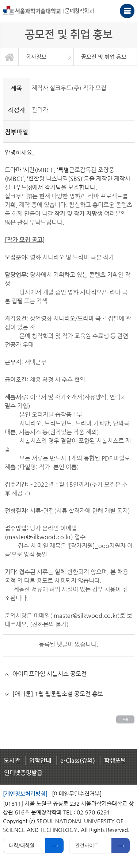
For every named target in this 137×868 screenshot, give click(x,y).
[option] (46, 57)
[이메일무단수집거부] (77, 794)
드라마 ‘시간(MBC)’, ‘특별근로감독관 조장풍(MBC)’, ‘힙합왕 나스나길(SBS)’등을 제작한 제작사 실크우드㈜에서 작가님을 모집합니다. (68, 179)
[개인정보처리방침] (25, 794)
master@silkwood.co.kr (39, 537)
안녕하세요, (19, 152)
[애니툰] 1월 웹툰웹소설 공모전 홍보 (58, 694)
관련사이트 (87, 845)
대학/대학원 (22, 845)
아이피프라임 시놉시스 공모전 (50, 674)
